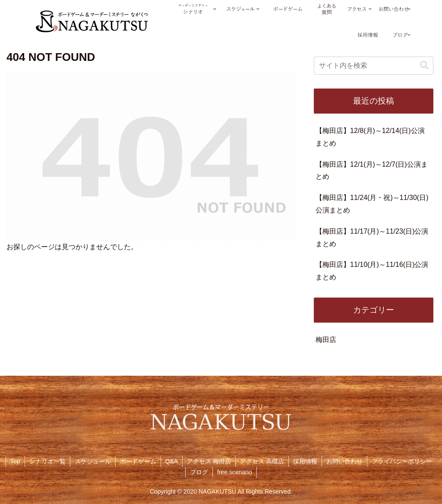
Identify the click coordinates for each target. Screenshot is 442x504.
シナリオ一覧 (47, 461)
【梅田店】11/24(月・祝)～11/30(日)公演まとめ (372, 204)
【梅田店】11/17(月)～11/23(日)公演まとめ (372, 238)
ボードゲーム (138, 461)
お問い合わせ (344, 461)
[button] (424, 65)
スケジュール (93, 461)
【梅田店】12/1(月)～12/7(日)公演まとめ (372, 171)
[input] (373, 66)
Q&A (172, 461)
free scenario (235, 472)
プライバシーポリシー (402, 461)
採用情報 (305, 461)
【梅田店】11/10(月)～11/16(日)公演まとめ (372, 271)
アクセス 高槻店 (262, 461)
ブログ (199, 472)
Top (15, 461)
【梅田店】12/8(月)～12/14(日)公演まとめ (370, 137)
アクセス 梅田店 (209, 461)
